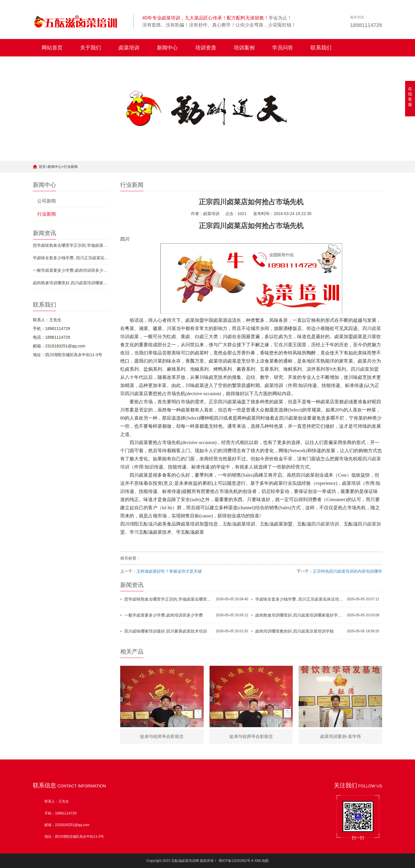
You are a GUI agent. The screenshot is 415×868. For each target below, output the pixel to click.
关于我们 (91, 48)
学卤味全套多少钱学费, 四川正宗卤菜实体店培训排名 (71, 258)
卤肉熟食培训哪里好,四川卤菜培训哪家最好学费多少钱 (71, 283)
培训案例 (244, 48)
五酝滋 (146, 524)
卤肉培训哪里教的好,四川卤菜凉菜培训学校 (295, 631)
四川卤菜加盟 (365, 369)
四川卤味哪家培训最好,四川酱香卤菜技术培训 (166, 631)
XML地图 (261, 861)
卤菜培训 (129, 48)
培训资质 (206, 48)
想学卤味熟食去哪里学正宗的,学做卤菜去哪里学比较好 (71, 245)
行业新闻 (71, 167)
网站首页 (52, 48)
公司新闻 (47, 201)
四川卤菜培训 (325, 524)
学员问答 (283, 48)
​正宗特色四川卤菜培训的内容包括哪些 (347, 571)
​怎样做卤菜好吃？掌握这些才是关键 (169, 571)
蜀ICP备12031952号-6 (236, 861)
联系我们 (321, 48)
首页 (42, 167)
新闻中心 (167, 48)
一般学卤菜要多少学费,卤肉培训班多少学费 (71, 270)
